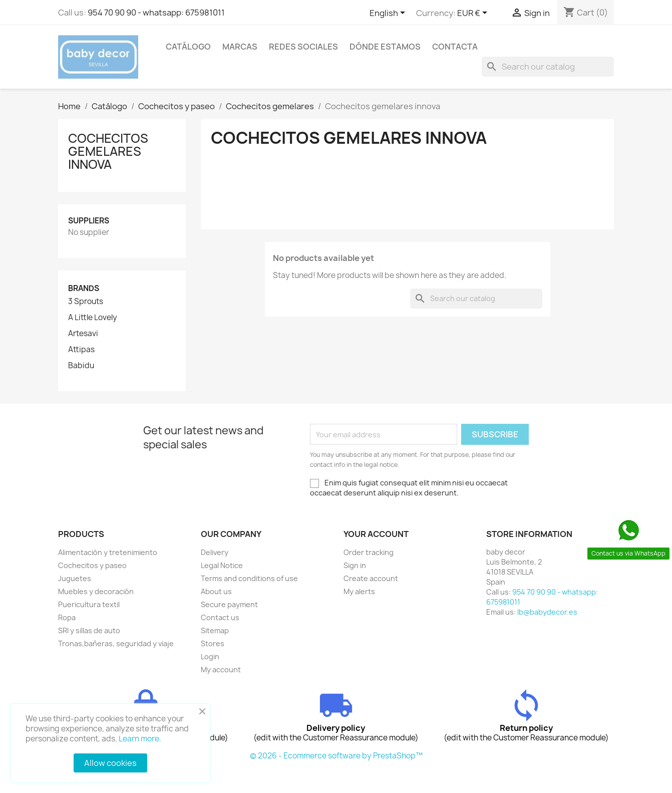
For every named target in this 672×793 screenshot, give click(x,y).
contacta (455, 47)
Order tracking (369, 552)
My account (221, 670)
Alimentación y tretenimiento (108, 552)
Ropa (67, 617)
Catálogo (188, 47)
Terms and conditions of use (249, 578)
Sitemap (215, 630)
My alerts (359, 591)
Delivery (215, 552)
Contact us (220, 617)
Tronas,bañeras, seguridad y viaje (116, 643)
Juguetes (75, 578)
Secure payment (229, 604)
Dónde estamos (385, 47)
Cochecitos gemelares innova (108, 152)
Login (210, 656)
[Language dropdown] (389, 14)
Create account (371, 578)
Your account (376, 534)
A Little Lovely (93, 318)
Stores (213, 643)
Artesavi (83, 334)
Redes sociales (303, 47)
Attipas (81, 350)
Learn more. (140, 739)
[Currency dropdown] (474, 14)
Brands (84, 288)
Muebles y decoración (96, 591)
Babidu (81, 366)
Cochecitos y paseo (92, 565)
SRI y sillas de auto (89, 630)
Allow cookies (110, 763)
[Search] (548, 67)
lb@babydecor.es (547, 612)
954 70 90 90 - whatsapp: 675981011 (156, 13)
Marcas (240, 47)
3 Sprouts (86, 302)
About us (216, 591)
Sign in (355, 565)
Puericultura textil (89, 604)
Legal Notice (222, 565)
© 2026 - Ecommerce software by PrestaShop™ (336, 756)
